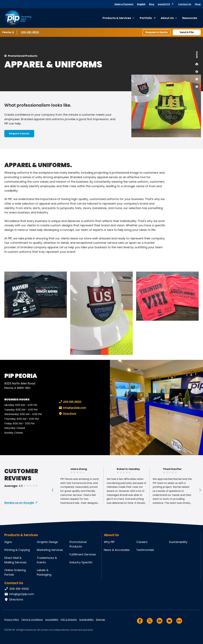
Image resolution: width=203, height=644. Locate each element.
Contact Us (185, 4)
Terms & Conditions (32, 620)
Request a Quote (157, 32)
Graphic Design (47, 542)
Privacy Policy (12, 620)
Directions (67, 414)
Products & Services (117, 18)
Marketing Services (50, 550)
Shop (198, 4)
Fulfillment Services (83, 554)
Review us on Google (19, 503)
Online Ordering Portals (15, 572)
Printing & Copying (17, 550)
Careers (142, 542)
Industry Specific (81, 562)
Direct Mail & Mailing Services (15, 560)
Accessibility (52, 620)
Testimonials (145, 550)
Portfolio (146, 18)
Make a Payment (124, 4)
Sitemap (100, 620)
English (141, 4)
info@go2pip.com (72, 408)
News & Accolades (117, 550)
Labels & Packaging (44, 572)
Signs (8, 542)
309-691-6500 (30, 32)
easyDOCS (164, 4)
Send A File (187, 32)
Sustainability (178, 542)
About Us (167, 18)
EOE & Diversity (69, 620)
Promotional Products (23, 56)
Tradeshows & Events (47, 560)
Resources (190, 18)
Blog (152, 4)
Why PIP (109, 542)
